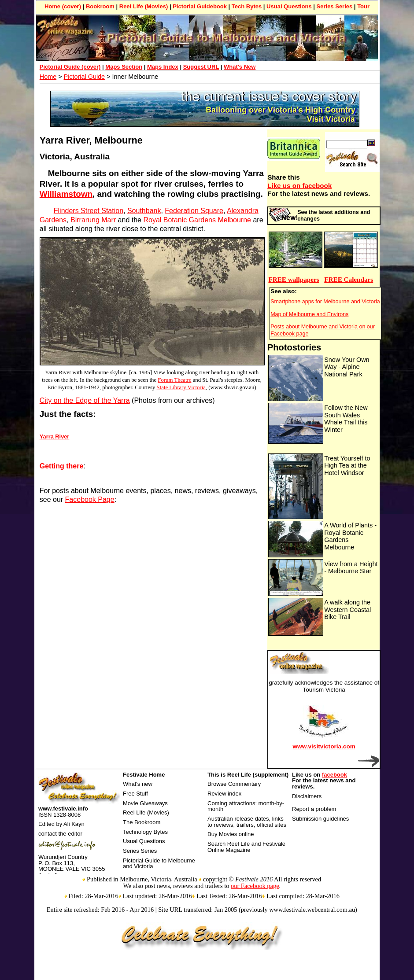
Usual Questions (289, 6)
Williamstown (66, 194)
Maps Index (163, 67)
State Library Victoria (181, 387)
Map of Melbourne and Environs (309, 314)
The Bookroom (142, 822)
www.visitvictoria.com (324, 746)
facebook (335, 775)
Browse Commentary (234, 784)
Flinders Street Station (89, 211)
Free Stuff (135, 794)
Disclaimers (307, 796)
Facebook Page (90, 499)
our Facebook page (255, 886)
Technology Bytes (145, 832)
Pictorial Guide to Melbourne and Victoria (159, 864)
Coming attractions (231, 803)
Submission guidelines (320, 819)
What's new (138, 784)
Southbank (144, 211)
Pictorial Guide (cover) (70, 67)
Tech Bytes (247, 6)
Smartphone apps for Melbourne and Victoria (325, 302)
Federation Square (194, 211)
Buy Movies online (231, 834)
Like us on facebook (299, 186)
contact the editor (60, 834)
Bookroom (101, 6)
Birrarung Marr (93, 220)
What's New (240, 67)
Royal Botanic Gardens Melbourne (197, 220)
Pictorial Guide (85, 77)
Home (48, 77)
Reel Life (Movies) (144, 6)
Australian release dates (238, 819)
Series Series (335, 6)
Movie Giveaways (145, 803)
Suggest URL (201, 67)
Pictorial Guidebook (200, 6)
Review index (224, 794)
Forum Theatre (174, 380)
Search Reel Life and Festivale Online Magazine (246, 847)
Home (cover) (63, 6)
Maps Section (124, 67)
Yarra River (55, 437)
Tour (363, 6)
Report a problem (314, 809)
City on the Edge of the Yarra (85, 400)
